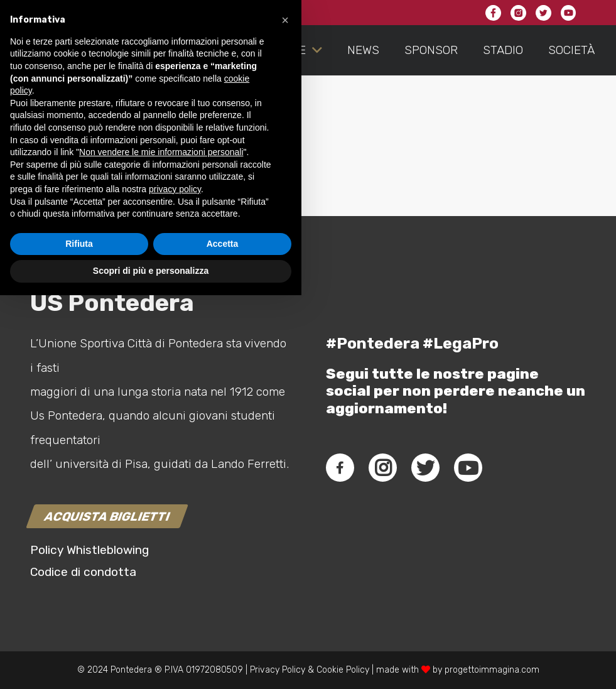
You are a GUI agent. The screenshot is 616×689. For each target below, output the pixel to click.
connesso (120, 176)
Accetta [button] (223, 637)
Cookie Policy (343, 670)
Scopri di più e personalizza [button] (151, 665)
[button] (285, 414)
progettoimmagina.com (492, 670)
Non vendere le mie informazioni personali (161, 546)
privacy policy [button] (175, 583)
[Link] (41, 50)
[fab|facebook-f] (340, 468)
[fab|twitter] (426, 468)
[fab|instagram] (383, 468)
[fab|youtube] (468, 468)
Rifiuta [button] (79, 637)
